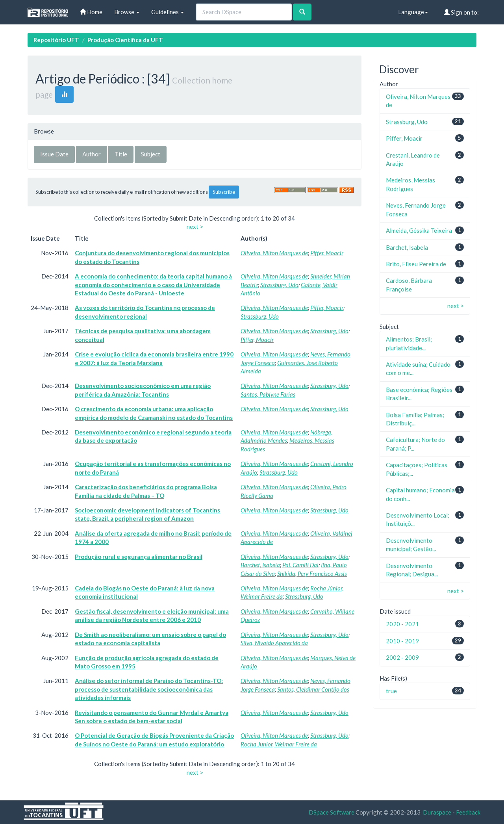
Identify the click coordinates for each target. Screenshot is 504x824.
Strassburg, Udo (279, 285)
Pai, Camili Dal (300, 565)
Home (91, 12)
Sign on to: (461, 12)
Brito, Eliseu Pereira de (416, 264)
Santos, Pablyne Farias (268, 394)
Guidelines (168, 12)
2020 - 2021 (402, 624)
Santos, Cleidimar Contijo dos (313, 689)
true (391, 691)
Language (413, 12)
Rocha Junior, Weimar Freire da (279, 744)
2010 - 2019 (402, 641)
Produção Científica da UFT (125, 40)
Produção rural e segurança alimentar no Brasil (139, 557)
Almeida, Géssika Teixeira (419, 230)
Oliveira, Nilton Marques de (274, 253)
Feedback (468, 812)
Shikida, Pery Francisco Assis (312, 573)
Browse (127, 12)
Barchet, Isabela (260, 565)
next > (195, 226)
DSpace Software (332, 812)
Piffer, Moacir (327, 253)
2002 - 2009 (402, 657)
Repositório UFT (56, 40)
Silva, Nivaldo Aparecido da (274, 643)
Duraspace (437, 812)
